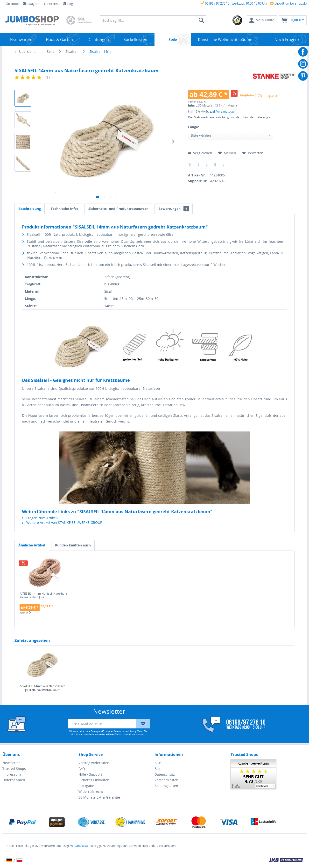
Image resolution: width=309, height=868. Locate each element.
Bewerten (253, 153)
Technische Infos (65, 209)
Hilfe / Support (90, 774)
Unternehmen (14, 780)
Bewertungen (174, 209)
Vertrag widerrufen (94, 763)
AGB (158, 763)
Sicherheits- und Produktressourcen (118, 209)
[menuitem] (238, 20)
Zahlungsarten (166, 786)
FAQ (82, 769)
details (25, 613)
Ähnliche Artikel (32, 545)
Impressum (12, 774)
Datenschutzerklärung (125, 731)
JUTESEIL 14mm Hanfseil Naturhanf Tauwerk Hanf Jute (43, 595)
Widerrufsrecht (91, 791)
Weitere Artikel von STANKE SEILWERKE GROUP (62, 522)
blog (68, 4)
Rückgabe (86, 786)
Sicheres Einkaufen (94, 780)
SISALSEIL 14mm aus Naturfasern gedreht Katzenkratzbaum (43, 688)
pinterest (52, 4)
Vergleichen (200, 153)
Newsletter (11, 763)
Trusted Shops (14, 769)
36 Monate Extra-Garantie (99, 797)
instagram (32, 4)
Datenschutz (165, 774)
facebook (11, 4)
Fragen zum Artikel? (40, 518)
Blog (158, 769)
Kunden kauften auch (73, 545)
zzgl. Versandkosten (223, 111)
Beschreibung (30, 209)
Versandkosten (166, 780)
